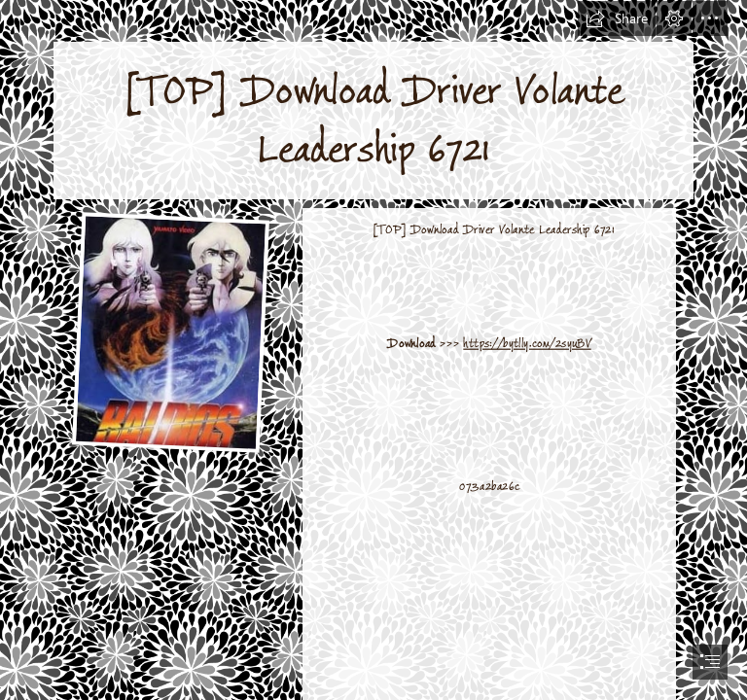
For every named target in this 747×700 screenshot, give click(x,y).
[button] (617, 18)
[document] (373, 350)
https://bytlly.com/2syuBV (527, 344)
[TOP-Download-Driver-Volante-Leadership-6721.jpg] (170, 331)
